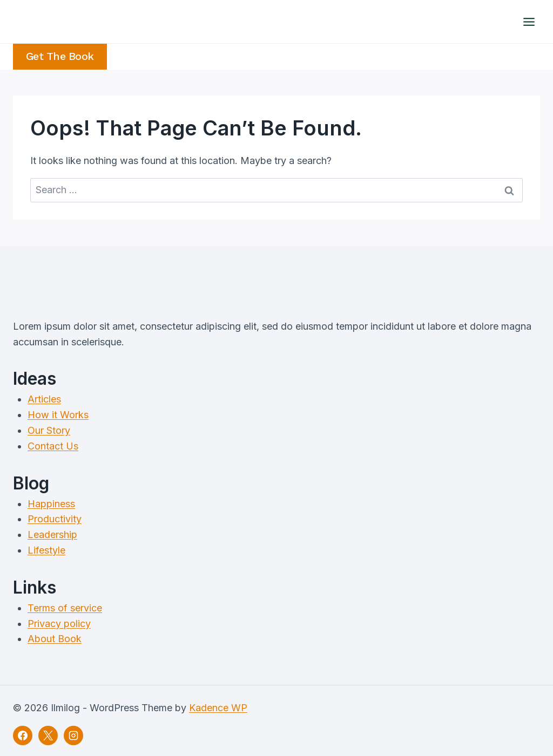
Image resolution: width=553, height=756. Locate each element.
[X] (48, 735)
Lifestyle (46, 550)
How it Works (58, 415)
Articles (44, 399)
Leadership (52, 534)
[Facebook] (23, 735)
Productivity (55, 519)
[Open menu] (529, 22)
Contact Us (53, 446)
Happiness (51, 504)
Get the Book (60, 56)
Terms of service (65, 608)
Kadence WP (218, 708)
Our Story (49, 430)
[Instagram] (73, 735)
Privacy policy (59, 624)
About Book (55, 639)
